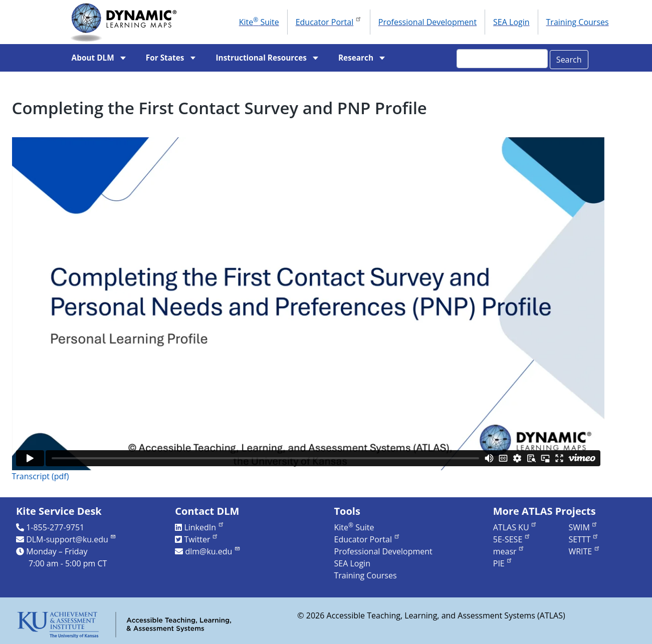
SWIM (583, 527)
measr (509, 551)
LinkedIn (204, 527)
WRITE (584, 551)
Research (356, 58)
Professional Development (427, 22)
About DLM (93, 58)
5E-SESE (512, 539)
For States (165, 58)
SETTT (584, 539)
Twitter (201, 539)
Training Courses (578, 22)
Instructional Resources (261, 58)
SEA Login (511, 22)
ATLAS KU (515, 527)
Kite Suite (259, 22)
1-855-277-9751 (55, 527)
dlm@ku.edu (213, 551)
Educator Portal (329, 21)
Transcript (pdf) (41, 476)
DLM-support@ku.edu (71, 539)
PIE (503, 563)
